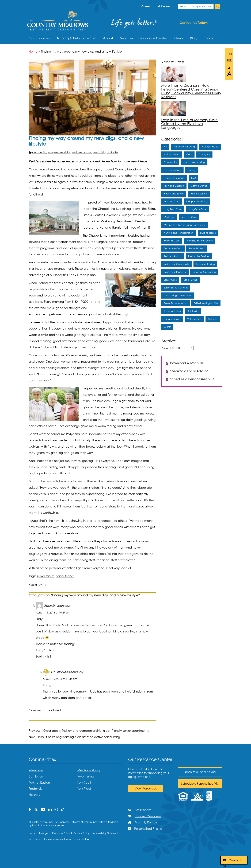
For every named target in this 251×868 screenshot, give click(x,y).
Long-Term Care (197, 209)
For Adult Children (174, 186)
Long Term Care (173, 209)
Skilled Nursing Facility (206, 303)
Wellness (213, 319)
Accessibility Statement (106, 833)
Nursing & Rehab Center (76, 38)
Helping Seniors (199, 194)
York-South (85, 782)
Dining (191, 170)
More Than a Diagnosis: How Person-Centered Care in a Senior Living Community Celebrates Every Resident (191, 91)
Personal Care (172, 241)
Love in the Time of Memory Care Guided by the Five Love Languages (189, 124)
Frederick (35, 789)
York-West (84, 789)
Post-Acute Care (173, 248)
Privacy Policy (82, 833)
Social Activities (172, 311)
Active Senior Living (184, 147)
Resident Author (82, 152)
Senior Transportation (175, 303)
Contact (211, 38)
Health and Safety (174, 194)
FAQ (193, 178)
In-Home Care (172, 201)
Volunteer (164, 6)
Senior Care (170, 280)
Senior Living (191, 280)
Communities (39, 38)
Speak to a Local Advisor (187, 371)
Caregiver (204, 154)
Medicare (169, 217)
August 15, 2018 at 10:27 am (53, 613)
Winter (167, 327)
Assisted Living (172, 154)
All (165, 147)
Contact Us (232, 861)
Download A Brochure (185, 363)
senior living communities (178, 295)
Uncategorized (172, 319)
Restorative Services (199, 256)
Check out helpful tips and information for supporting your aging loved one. (149, 773)
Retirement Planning (175, 272)
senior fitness (46, 576)
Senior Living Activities (105, 152)
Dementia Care (172, 170)
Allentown (36, 770)
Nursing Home (208, 233)
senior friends (65, 576)
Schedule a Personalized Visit (190, 379)
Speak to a (200, 772)
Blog (194, 38)
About (108, 38)
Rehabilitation (197, 248)
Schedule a (200, 784)
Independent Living (59, 152)
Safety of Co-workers (204, 272)
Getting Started (199, 186)
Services (127, 38)
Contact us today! (194, 23)
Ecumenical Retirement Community (76, 822)
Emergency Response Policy (55, 833)
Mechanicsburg (89, 770)
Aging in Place (210, 147)
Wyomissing (85, 776)
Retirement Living (205, 264)
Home (32, 833)
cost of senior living (194, 162)
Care (189, 154)
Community (39, 152)
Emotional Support (174, 178)
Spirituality (193, 311)
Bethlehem (36, 776)
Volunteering (194, 319)
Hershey (34, 795)
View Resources (146, 788)
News (179, 38)
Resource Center (154, 38)
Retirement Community (176, 264)
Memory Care (189, 217)
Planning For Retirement (200, 241)
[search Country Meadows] (218, 7)
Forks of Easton (39, 782)
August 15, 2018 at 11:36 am (60, 679)
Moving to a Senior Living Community (185, 225)
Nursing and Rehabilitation (179, 233)
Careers (146, 6)
